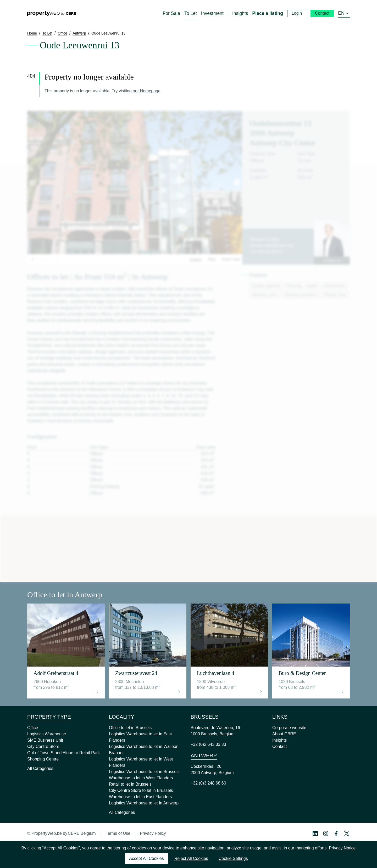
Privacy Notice (342, 848)
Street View (231, 259)
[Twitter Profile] (347, 833)
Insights (279, 740)
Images (196, 259)
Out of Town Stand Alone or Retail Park (63, 753)
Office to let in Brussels (130, 728)
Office (33, 728)
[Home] (52, 13)
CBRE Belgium (82, 833)
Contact (279, 746)
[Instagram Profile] (326, 833)
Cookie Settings (233, 858)
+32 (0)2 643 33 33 (208, 744)
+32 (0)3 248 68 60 (208, 783)
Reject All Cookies (191, 858)
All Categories (40, 768)
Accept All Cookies (146, 858)
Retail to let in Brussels (130, 784)
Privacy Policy (153, 833)
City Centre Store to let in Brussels (141, 790)
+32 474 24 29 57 (266, 252)
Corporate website (289, 728)
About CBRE (284, 734)
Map (212, 259)
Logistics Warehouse (47, 734)
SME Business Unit (45, 740)
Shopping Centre (43, 759)
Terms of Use (118, 833)
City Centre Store (43, 746)
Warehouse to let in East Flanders (140, 797)
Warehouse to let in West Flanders (141, 778)
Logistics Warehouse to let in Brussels (144, 772)
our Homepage (147, 91)
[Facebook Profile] (336, 833)
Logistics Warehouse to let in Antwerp (144, 803)
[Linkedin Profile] (315, 833)
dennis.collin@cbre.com (272, 246)
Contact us (332, 261)
